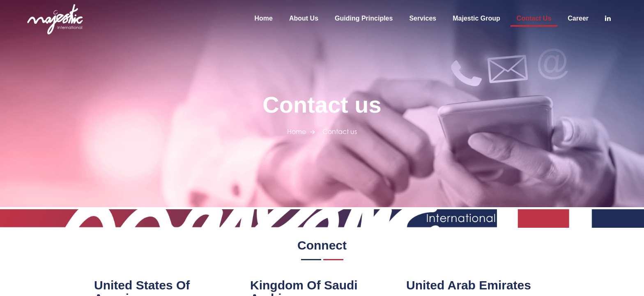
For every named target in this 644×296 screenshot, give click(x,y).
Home (264, 18)
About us (304, 18)
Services (423, 18)
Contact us (534, 18)
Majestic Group (476, 18)
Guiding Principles (364, 18)
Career (578, 18)
